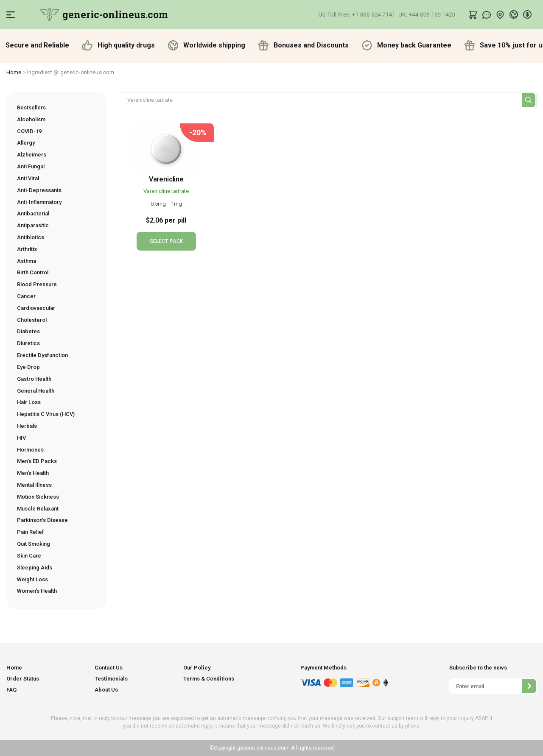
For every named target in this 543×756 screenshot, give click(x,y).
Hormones (30, 450)
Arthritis (27, 249)
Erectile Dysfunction (42, 355)
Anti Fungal (31, 166)
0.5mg (159, 204)
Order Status (23, 679)
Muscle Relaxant (38, 509)
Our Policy (197, 668)
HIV (21, 438)
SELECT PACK (166, 241)
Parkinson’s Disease (42, 520)
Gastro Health (34, 379)
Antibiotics (31, 237)
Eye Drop (28, 367)
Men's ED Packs (37, 461)
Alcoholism (31, 119)
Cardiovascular (36, 308)
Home (14, 72)
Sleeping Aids (35, 568)
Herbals (27, 426)
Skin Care (29, 556)
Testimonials (111, 679)
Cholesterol (32, 320)
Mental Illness (34, 485)
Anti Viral (28, 178)
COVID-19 (29, 131)
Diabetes (28, 331)
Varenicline (166, 179)
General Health (36, 391)
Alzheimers (32, 155)
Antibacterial (33, 213)
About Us (106, 690)
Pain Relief (31, 532)
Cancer (26, 296)
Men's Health (33, 473)
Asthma (27, 261)
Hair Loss (29, 402)
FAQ (11, 690)
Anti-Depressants (39, 190)
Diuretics (28, 343)
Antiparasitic (33, 225)
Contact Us (109, 668)
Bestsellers (31, 107)
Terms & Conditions (209, 679)
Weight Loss (32, 579)
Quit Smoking (34, 544)
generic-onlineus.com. (263, 748)
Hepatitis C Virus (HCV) (46, 414)
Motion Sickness (38, 497)
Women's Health (37, 591)
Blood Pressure (37, 284)
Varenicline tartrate (166, 191)
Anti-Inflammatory (39, 202)
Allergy (26, 143)
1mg (176, 204)
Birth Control (33, 272)
